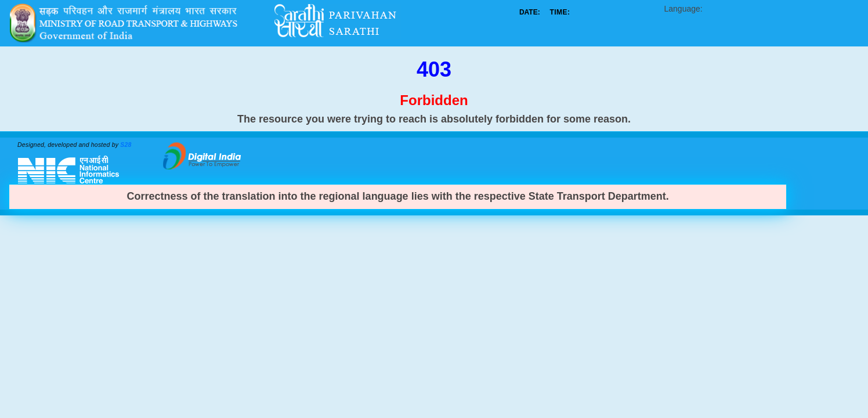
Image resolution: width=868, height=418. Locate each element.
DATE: (530, 12)
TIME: (560, 12)
